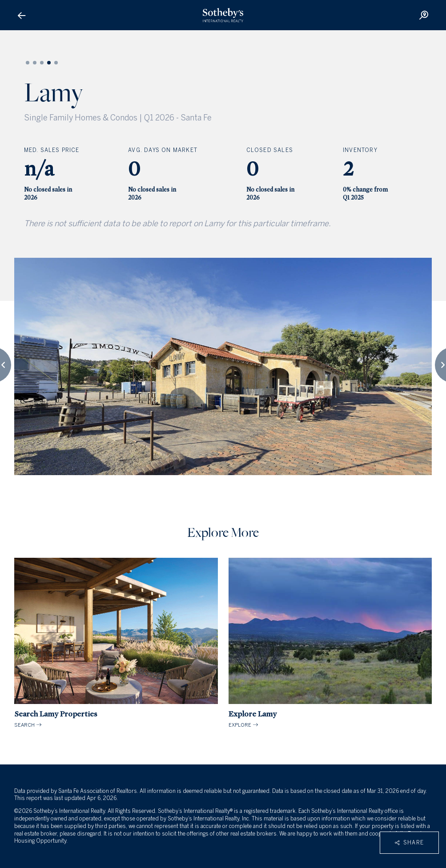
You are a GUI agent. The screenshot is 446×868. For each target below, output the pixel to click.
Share (409, 843)
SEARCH (116, 643)
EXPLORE (330, 643)
